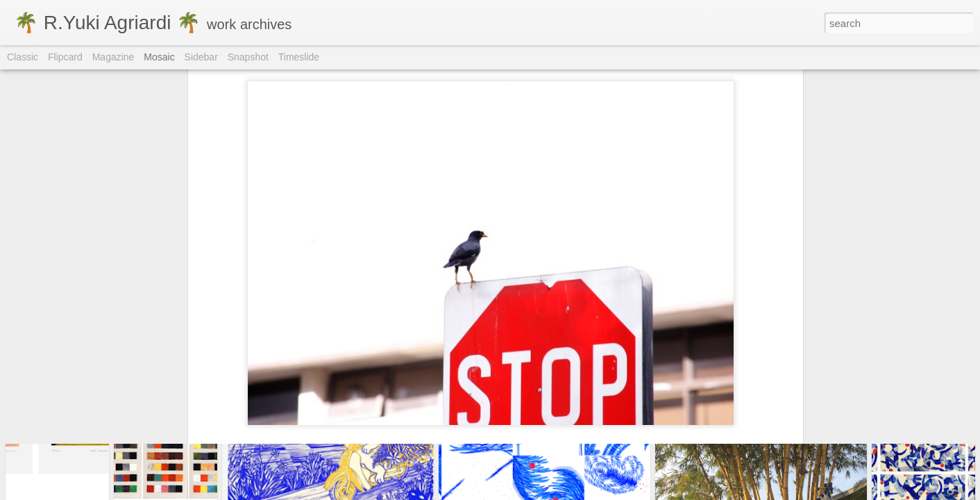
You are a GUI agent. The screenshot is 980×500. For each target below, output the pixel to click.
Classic (23, 57)
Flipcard (65, 57)
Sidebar (201, 57)
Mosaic (159, 57)
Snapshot (248, 57)
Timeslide (299, 57)
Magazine (113, 57)
